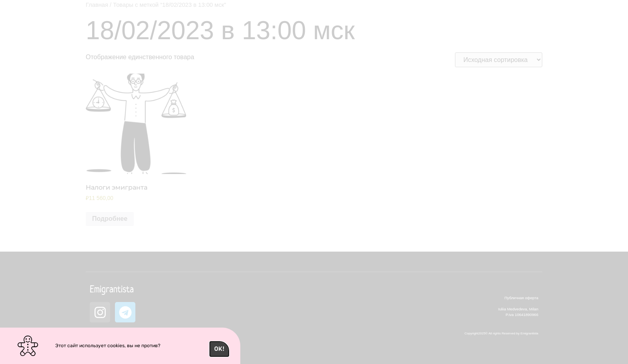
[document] (314, 182)
